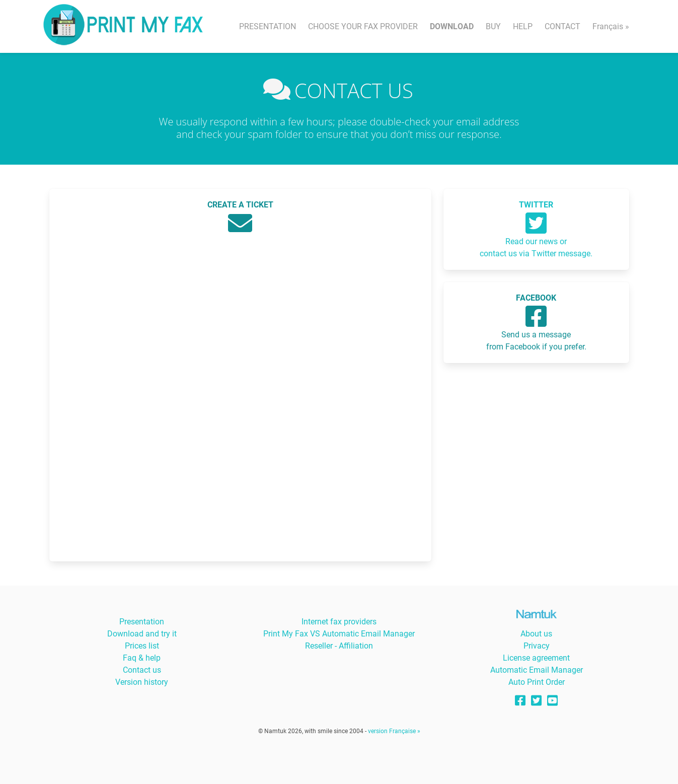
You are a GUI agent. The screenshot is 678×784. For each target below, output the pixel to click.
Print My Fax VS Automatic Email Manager (339, 634)
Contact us (142, 670)
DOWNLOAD (452, 26)
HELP (523, 26)
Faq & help (142, 658)
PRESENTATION (268, 26)
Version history (142, 682)
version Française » (394, 731)
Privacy (537, 646)
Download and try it (142, 634)
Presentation (142, 622)
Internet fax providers (339, 622)
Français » (611, 26)
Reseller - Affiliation (339, 646)
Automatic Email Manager (537, 670)
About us (536, 634)
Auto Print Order (537, 682)
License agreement (536, 658)
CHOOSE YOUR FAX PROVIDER (363, 26)
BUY (493, 26)
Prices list (142, 646)
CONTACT (562, 26)
